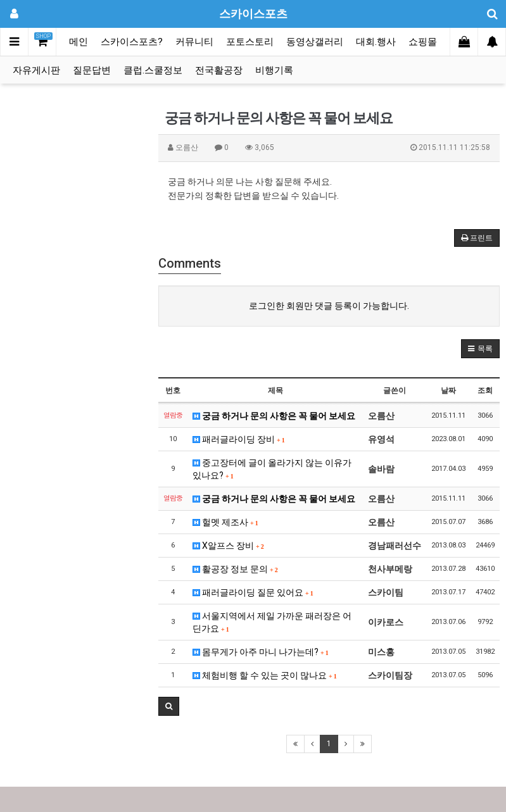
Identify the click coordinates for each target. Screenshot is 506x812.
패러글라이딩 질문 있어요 (253, 592)
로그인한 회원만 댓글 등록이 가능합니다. (329, 306)
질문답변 (92, 70)
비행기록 (274, 70)
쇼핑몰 (423, 42)
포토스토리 (250, 42)
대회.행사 (376, 42)
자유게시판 (36, 70)
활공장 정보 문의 (235, 569)
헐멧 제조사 (225, 522)
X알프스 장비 (228, 546)
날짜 (448, 390)
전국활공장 (219, 70)
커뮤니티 (194, 42)
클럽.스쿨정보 (153, 70)
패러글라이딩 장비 (239, 439)
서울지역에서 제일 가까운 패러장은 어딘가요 (272, 622)
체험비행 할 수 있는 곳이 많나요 (265, 675)
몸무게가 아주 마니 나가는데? (261, 652)
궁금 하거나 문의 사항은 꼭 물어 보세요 (274, 416)
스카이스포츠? (132, 42)
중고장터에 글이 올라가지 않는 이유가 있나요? (272, 469)
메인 (79, 42)
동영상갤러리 (315, 42)
